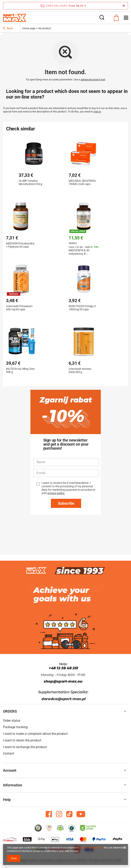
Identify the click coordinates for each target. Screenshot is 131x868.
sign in (97, 112)
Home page (29, 28)
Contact (9, 753)
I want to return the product (22, 740)
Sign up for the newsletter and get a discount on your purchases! (66, 444)
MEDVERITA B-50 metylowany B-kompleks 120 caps (80, 252)
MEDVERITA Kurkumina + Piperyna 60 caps (20, 245)
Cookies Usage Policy (91, 848)
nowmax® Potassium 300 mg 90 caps (19, 308)
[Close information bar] (124, 6)
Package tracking (15, 727)
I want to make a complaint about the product (35, 734)
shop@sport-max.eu (63, 681)
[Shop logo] (15, 18)
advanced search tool (93, 80)
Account (10, 770)
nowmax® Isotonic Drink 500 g (80, 370)
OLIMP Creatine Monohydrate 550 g (30, 182)
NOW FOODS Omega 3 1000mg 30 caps (82, 308)
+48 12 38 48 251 (63, 668)
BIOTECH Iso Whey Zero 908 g (20, 370)
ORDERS (10, 711)
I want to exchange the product (25, 747)
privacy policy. (56, 493)
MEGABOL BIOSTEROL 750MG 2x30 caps (83, 182)
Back (8, 29)
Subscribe (66, 503)
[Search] (102, 18)
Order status (12, 721)
